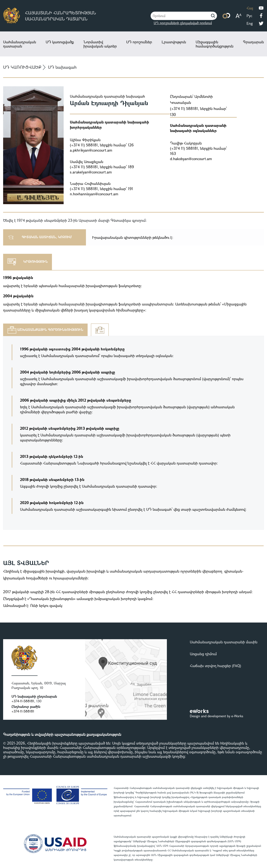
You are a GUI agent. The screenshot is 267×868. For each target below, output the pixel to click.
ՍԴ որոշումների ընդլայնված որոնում (183, 23)
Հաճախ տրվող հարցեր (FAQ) (215, 666)
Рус (249, 16)
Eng (250, 23)
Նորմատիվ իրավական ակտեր (100, 44)
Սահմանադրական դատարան (20, 44)
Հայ (250, 8)
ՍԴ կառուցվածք (60, 42)
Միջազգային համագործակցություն (215, 44)
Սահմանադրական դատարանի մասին (224, 642)
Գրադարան (253, 42)
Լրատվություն (174, 42)
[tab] (45, 330)
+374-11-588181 (23, 701)
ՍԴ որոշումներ (139, 42)
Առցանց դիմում (203, 654)
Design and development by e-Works (217, 716)
